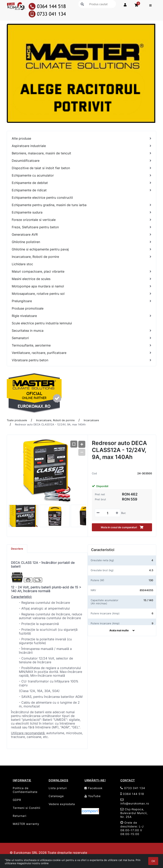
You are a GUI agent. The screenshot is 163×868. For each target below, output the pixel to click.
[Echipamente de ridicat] (81, 190)
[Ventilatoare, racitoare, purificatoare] (81, 353)
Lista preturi (58, 788)
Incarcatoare (91, 420)
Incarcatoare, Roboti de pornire (55, 420)
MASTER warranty (26, 824)
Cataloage (56, 796)
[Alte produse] (81, 139)
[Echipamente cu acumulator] (81, 175)
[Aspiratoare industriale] (81, 146)
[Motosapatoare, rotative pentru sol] (81, 294)
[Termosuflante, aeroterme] (81, 345)
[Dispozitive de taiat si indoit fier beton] (81, 168)
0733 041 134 (133, 788)
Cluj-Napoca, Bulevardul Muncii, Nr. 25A (134, 813)
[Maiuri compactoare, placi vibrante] (81, 272)
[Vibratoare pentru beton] (81, 360)
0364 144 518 (132, 794)
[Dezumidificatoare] (81, 161)
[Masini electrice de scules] (81, 279)
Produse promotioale (28, 308)
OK (153, 861)
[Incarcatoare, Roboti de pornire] (81, 257)
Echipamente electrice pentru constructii (42, 198)
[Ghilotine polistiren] (81, 242)
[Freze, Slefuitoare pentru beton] (81, 227)
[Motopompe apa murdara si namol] (81, 286)
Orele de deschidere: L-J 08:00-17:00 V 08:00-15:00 (132, 828)
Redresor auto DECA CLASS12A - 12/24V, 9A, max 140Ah (50, 424)
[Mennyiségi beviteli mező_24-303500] (108, 513)
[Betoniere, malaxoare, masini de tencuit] (81, 153)
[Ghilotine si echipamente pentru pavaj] (81, 249)
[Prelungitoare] (81, 301)
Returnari (20, 816)
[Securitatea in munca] (81, 331)
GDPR (17, 800)
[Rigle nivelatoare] (81, 316)
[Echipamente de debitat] (81, 183)
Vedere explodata (62, 804)
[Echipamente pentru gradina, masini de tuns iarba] (81, 205)
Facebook (94, 788)
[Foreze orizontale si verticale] (81, 220)
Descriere (17, 549)
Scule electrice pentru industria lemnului (42, 323)
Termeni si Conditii (27, 808)
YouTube (93, 796)
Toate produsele (17, 420)
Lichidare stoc (22, 264)
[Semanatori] (81, 338)
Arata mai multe (122, 630)
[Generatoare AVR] (81, 235)
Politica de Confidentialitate (25, 790)
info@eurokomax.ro (135, 801)
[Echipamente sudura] (81, 212)
